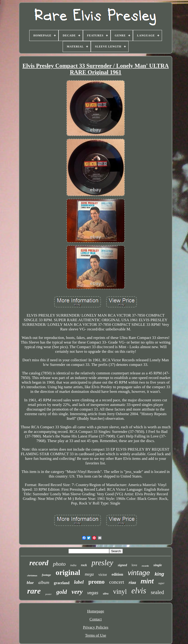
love (134, 565)
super (161, 583)
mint (147, 581)
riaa (132, 582)
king (159, 574)
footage (47, 575)
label (79, 582)
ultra (106, 594)
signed (122, 565)
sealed (157, 592)
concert (117, 582)
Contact (96, 619)
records (145, 566)
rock (84, 565)
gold (62, 592)
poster (49, 594)
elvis (139, 591)
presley (102, 563)
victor (103, 575)
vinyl (120, 592)
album (44, 582)
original (68, 572)
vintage (139, 573)
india (73, 565)
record (39, 563)
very (77, 592)
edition (117, 574)
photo (59, 564)
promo (96, 582)
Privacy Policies (96, 627)
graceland (62, 583)
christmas (32, 575)
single (158, 565)
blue (30, 583)
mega (89, 574)
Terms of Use (95, 635)
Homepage (96, 611)
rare (34, 591)
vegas (93, 593)
